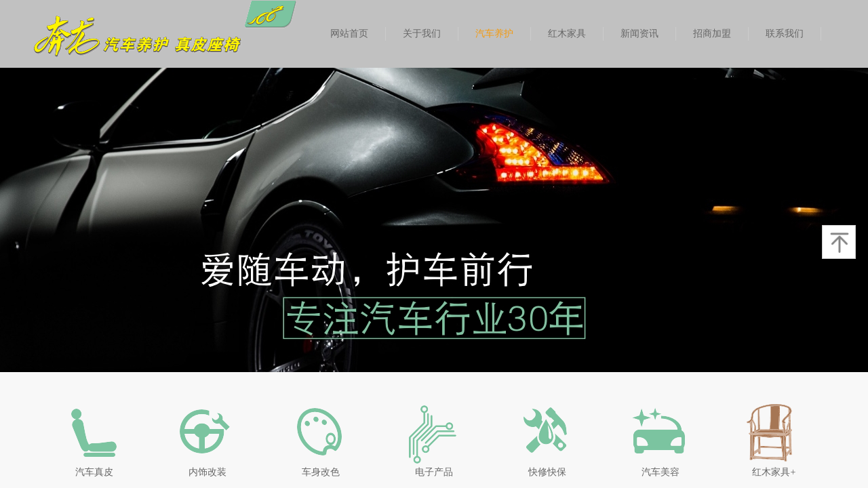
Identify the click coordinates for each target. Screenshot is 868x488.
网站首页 (349, 34)
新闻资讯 (639, 34)
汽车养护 (494, 34)
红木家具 (567, 34)
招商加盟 (712, 34)
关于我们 (422, 34)
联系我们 (785, 34)
